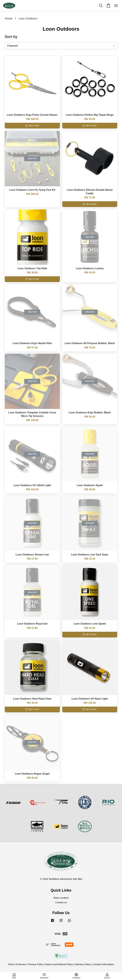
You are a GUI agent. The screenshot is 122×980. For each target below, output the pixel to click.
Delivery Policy (83, 964)
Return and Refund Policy (59, 964)
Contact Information (103, 964)
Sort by (11, 37)
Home (9, 19)
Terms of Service (17, 964)
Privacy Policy (36, 964)
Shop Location (61, 898)
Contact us (61, 902)
